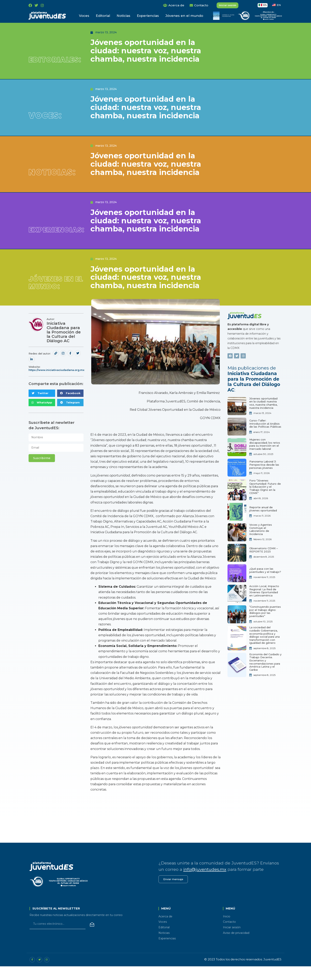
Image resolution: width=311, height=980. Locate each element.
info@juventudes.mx (205, 882)
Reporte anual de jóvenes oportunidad (263, 522)
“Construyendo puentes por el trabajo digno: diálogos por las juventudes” (265, 624)
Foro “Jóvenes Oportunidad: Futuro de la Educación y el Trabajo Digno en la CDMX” (265, 500)
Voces (84, 16)
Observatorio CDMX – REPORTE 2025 (264, 563)
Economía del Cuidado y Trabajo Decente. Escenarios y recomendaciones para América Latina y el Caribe (265, 675)
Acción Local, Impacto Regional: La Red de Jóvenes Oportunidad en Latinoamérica (264, 604)
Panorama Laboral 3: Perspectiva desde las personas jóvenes (264, 477)
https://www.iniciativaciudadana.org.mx (56, 383)
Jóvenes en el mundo (184, 16)
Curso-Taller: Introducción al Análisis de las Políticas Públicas (265, 436)
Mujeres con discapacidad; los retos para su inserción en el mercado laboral (265, 457)
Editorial (103, 16)
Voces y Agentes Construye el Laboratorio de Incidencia (261, 542)
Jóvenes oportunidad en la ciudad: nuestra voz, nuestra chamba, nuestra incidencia (263, 416)
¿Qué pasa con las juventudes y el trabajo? (265, 583)
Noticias (123, 16)
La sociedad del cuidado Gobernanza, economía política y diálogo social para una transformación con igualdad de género (264, 648)
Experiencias (148, 16)
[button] (42, 406)
